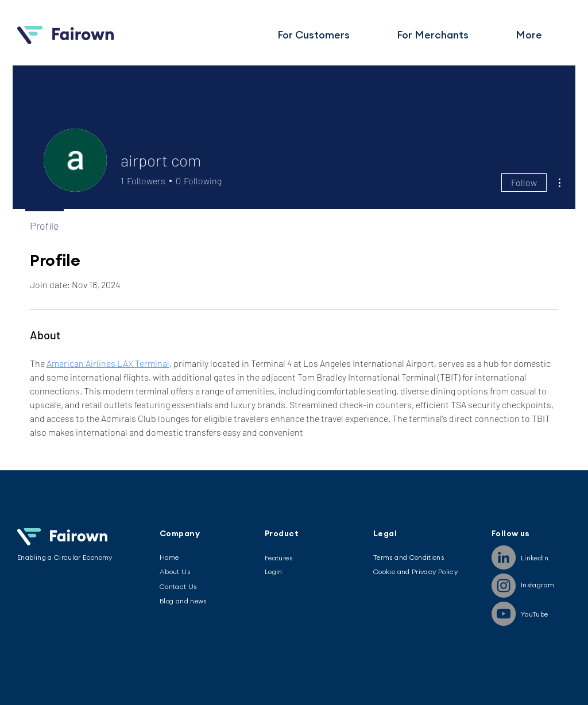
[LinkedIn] (504, 557)
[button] (529, 35)
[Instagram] (504, 586)
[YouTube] (504, 614)
